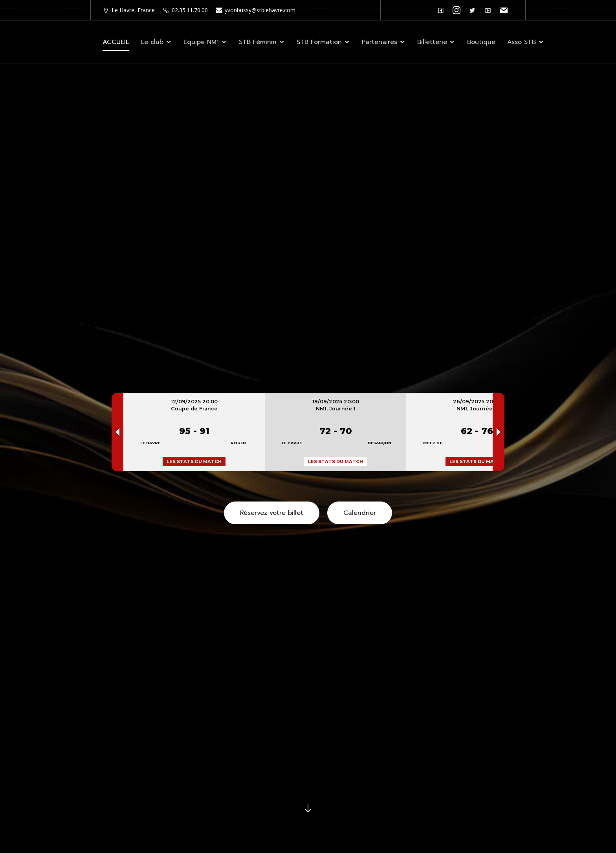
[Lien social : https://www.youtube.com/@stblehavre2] (490, 10)
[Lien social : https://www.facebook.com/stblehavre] (443, 10)
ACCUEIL (116, 42)
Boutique (481, 42)
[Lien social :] (474, 10)
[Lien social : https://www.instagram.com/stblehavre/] (458, 10)
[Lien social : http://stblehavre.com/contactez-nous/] (506, 10)
